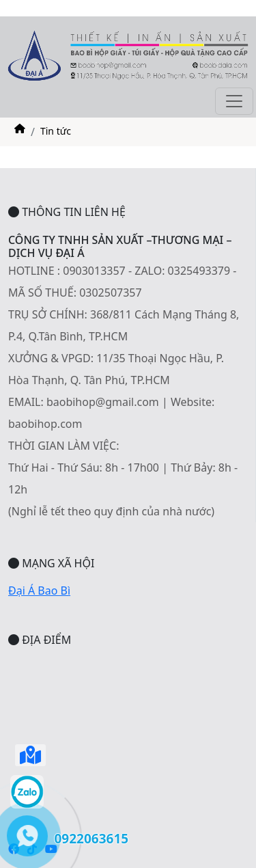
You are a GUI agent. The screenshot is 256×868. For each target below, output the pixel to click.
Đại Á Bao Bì (39, 591)
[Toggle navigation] (234, 101)
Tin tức (56, 131)
